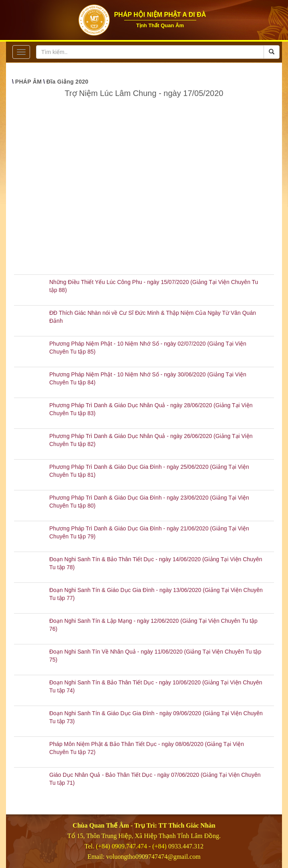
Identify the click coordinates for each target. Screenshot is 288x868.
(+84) (160, 846)
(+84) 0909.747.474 (121, 846)
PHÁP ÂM (28, 82)
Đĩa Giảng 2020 (67, 82)
